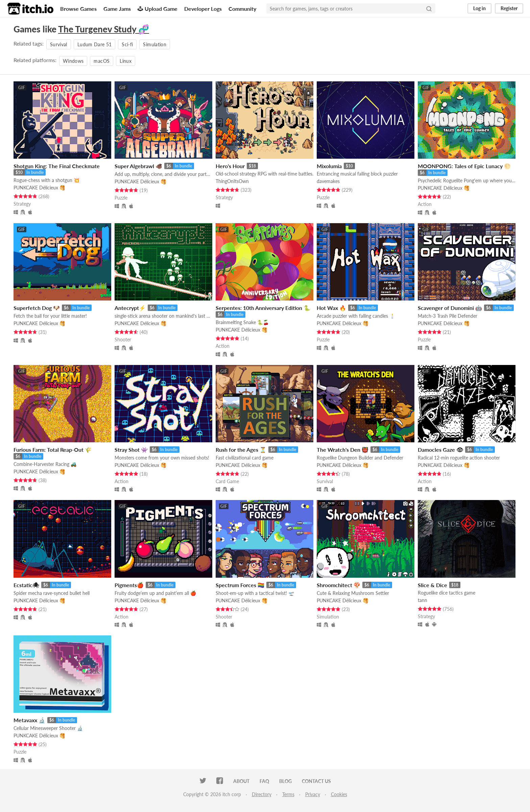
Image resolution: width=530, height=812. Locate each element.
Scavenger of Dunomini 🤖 (450, 308)
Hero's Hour (230, 166)
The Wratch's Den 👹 (343, 450)
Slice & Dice (432, 585)
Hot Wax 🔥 (331, 308)
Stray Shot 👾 (131, 450)
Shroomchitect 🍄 (339, 585)
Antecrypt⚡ (130, 308)
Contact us (316, 781)
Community (242, 9)
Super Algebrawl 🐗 (138, 166)
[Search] (429, 8)
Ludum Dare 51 (95, 44)
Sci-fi (127, 44)
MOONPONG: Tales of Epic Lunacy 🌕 (464, 166)
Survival (59, 44)
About (241, 781)
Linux (126, 61)
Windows (73, 61)
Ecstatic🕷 (26, 585)
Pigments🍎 (129, 585)
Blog (285, 781)
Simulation (155, 44)
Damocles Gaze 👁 (440, 450)
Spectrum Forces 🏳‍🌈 (240, 585)
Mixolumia (329, 166)
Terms (288, 794)
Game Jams (117, 9)
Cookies (339, 794)
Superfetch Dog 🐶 (37, 308)
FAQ (264, 781)
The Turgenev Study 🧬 (104, 29)
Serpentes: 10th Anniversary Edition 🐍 (263, 308)
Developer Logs (203, 9)
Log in (479, 8)
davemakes (328, 181)
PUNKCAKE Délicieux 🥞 (39, 188)
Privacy (313, 794)
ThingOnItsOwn (232, 181)
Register (509, 8)
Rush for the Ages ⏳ (241, 450)
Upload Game (158, 9)
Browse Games (78, 9)
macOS (102, 61)
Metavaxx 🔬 (29, 720)
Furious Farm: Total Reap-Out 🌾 (53, 450)
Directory (262, 794)
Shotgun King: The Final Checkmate (57, 166)
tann (423, 600)
